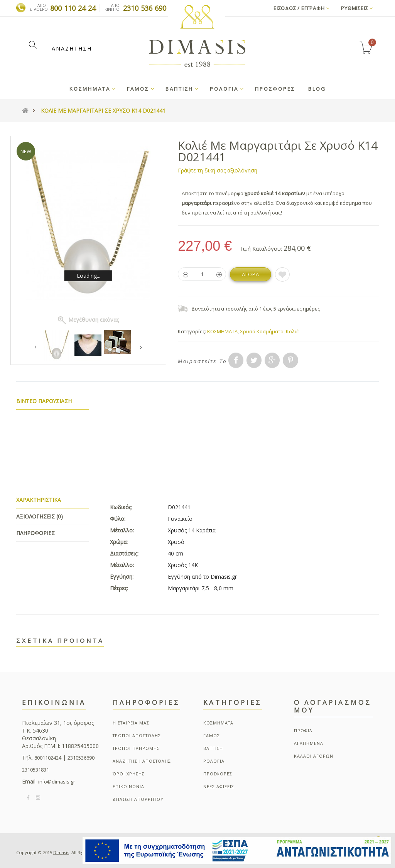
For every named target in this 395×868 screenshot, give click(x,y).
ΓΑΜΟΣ (212, 735)
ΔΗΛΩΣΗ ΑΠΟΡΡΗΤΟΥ (138, 799)
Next (141, 347)
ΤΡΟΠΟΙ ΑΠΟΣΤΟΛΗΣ (137, 735)
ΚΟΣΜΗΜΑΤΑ (222, 331)
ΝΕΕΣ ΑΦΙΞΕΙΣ (219, 786)
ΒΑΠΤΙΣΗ (213, 748)
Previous (36, 347)
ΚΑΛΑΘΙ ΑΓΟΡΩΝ (314, 756)
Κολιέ (292, 331)
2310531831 (35, 770)
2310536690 (81, 758)
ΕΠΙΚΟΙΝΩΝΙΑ (128, 786)
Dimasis (61, 852)
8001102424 (48, 758)
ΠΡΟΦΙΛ (303, 730)
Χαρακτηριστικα (39, 500)
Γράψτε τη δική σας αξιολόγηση (218, 170)
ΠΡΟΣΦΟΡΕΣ (218, 774)
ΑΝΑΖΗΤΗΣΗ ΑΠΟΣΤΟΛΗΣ (142, 761)
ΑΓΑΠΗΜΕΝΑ (309, 743)
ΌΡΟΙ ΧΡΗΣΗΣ (129, 774)
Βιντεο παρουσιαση (44, 401)
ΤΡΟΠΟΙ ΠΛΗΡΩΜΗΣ (136, 748)
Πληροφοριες (35, 533)
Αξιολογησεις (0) (40, 516)
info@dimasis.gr (57, 782)
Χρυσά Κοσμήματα (262, 331)
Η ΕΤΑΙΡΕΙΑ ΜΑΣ (131, 723)
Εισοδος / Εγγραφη (301, 8)
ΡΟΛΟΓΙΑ (214, 761)
